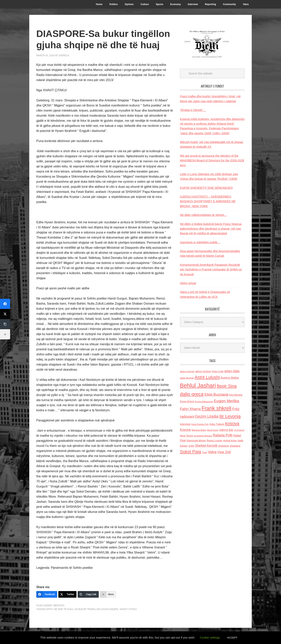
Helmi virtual (188, 283)
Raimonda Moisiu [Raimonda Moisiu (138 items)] (196, 441)
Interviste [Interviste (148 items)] (185, 424)
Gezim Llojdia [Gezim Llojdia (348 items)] (207, 416)
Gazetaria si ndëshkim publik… (200, 242)
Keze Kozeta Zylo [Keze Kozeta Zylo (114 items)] (200, 424)
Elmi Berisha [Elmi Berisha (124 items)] (236, 395)
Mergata (59, 606)
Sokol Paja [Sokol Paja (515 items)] (190, 452)
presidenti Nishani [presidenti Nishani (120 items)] (203, 436)
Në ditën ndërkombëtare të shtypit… (203, 215)
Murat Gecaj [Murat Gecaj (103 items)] (213, 430)
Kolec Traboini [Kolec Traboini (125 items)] (217, 424)
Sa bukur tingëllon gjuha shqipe (96, 609)
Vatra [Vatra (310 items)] (212, 452)
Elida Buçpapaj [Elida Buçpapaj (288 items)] (216, 394)
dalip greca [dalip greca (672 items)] (192, 394)
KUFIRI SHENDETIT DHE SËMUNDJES (206, 188)
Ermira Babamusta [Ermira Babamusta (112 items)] (204, 402)
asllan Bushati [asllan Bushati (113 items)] (187, 378)
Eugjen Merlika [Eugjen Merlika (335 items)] (226, 401)
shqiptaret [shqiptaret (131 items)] (235, 446)
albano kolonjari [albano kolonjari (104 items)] (187, 371)
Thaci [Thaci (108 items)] (205, 452)
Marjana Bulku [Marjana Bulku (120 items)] (199, 430)
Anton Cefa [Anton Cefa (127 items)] (217, 371)
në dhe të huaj (63, 609)
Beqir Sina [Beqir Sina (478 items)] (227, 386)
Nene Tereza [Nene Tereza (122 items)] (186, 436)
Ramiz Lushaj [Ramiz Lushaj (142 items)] (214, 441)
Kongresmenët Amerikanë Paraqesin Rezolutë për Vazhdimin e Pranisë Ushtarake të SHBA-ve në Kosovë (211, 269)
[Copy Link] (88, 594)
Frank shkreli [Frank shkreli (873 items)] (217, 408)
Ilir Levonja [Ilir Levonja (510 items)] (230, 416)
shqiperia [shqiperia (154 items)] (224, 446)
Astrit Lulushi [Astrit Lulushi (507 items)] (207, 377)
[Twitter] (67, 594)
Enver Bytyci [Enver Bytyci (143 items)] (187, 401)
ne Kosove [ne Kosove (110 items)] (239, 430)
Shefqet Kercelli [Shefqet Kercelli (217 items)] (206, 445)
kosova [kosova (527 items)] (232, 423)
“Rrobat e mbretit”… (193, 110)
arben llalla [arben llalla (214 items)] (232, 371)
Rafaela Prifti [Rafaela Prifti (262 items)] (223, 435)
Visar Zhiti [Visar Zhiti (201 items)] (224, 452)
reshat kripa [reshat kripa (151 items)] (230, 441)
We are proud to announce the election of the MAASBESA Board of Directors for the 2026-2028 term (212, 160)
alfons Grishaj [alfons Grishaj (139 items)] (203, 371)
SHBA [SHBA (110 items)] (191, 446)
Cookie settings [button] (210, 637)
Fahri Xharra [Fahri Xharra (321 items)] (190, 409)
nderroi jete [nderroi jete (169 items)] (226, 430)
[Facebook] (47, 594)
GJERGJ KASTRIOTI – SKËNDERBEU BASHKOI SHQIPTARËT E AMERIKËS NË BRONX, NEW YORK (208, 201)
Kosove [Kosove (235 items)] (185, 430)
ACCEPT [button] (232, 638)
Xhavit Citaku (128, 609)
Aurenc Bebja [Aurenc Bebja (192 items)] (230, 378)
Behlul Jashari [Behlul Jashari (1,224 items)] (198, 385)
